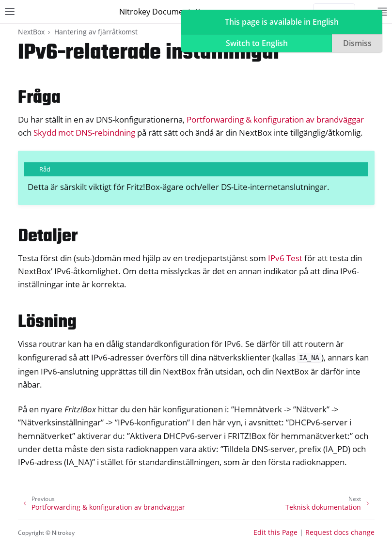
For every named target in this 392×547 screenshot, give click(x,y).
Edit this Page (275, 532)
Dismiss (357, 43)
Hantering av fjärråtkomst (96, 32)
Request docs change (340, 532)
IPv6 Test (285, 258)
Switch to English (257, 43)
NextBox (31, 32)
